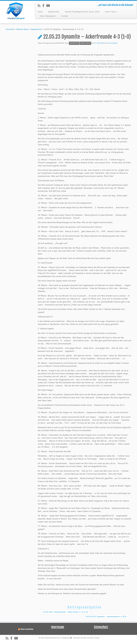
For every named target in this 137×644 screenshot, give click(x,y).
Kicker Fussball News (27, 629)
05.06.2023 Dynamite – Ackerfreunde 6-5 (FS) (107, 617)
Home (40, 12)
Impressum (58, 627)
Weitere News (23, 29)
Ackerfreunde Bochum (52, 638)
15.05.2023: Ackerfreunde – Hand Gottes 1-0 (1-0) (64, 612)
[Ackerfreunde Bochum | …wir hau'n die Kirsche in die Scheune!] (16, 12)
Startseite (10, 29)
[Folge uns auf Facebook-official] (44, 6)
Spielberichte (54, 12)
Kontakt (65, 16)
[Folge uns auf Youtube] (49, 6)
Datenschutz (101, 627)
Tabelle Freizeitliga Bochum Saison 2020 (82, 12)
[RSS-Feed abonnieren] (40, 6)
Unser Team (111, 12)
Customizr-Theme (93, 638)
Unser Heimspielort (48, 16)
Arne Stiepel (113, 43)
